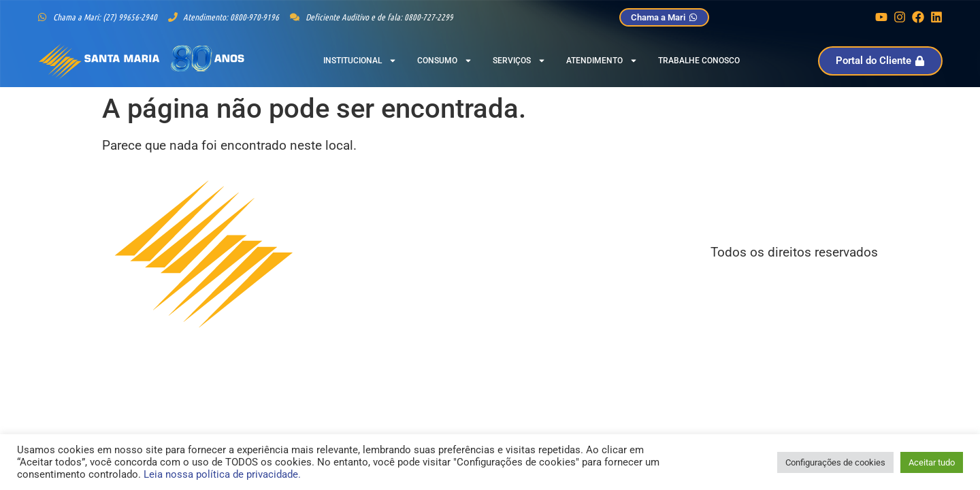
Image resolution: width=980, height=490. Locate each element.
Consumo (445, 61)
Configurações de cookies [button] (835, 462)
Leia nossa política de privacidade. (222, 474)
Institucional (360, 61)
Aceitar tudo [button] (932, 462)
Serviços (519, 61)
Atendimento (602, 61)
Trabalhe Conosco (699, 61)
